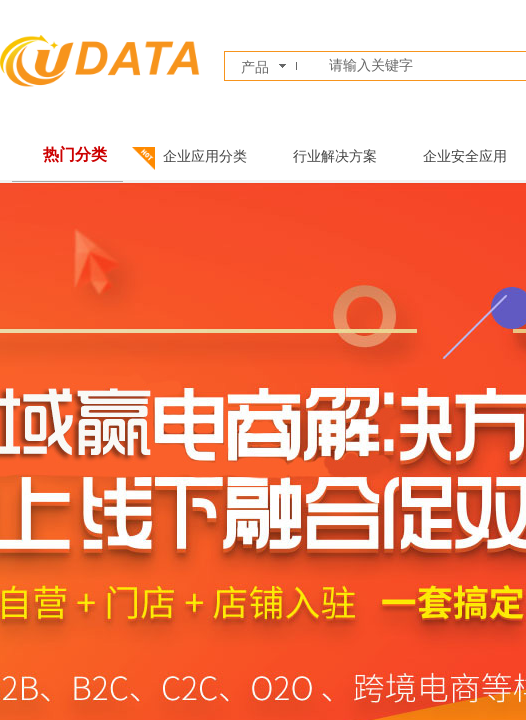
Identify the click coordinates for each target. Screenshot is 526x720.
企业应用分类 (205, 156)
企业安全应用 (465, 156)
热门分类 (75, 154)
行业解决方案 (335, 156)
